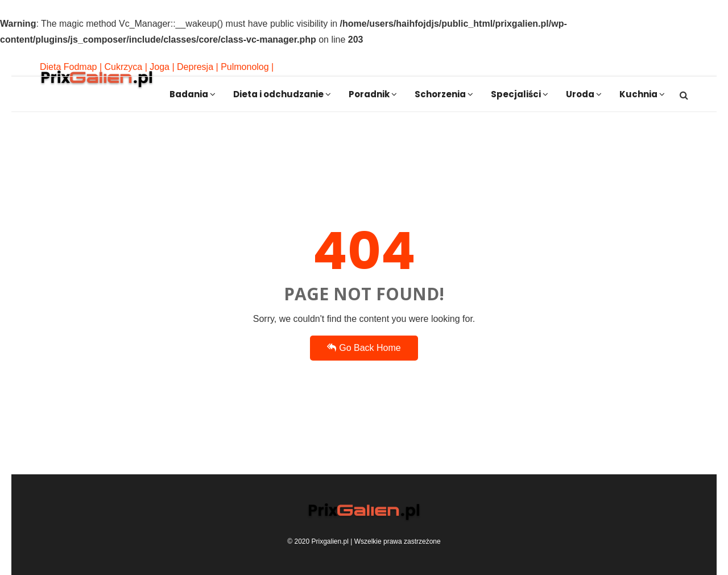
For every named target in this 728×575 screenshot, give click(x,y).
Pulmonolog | (247, 67)
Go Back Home (364, 348)
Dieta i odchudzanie (282, 94)
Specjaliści (520, 94)
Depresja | (198, 67)
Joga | (162, 67)
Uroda (584, 94)
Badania (193, 94)
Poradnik (373, 94)
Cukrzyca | (126, 67)
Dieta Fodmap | (71, 67)
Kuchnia (642, 94)
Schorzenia (444, 94)
